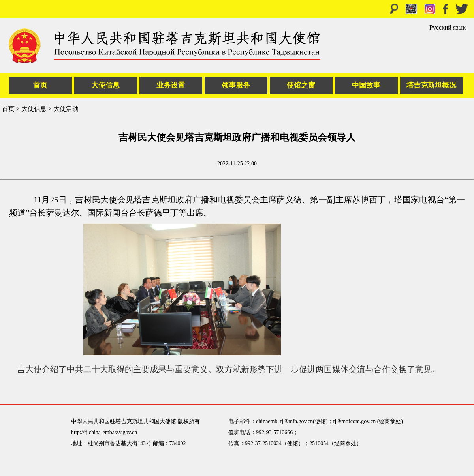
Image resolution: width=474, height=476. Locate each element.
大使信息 (105, 85)
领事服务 (236, 85)
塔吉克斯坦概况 (431, 85)
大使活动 (66, 109)
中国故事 (366, 85)
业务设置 (171, 85)
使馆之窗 (301, 85)
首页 (40, 85)
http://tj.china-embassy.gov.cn (104, 432)
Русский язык (448, 27)
